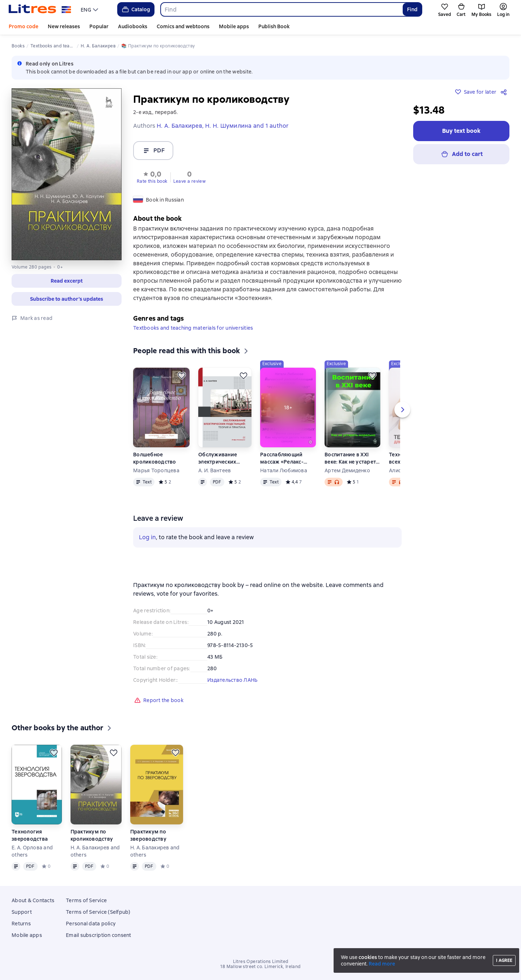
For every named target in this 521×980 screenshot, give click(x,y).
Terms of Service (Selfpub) (98, 912)
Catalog (135, 9)
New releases (64, 26)
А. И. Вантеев (215, 470)
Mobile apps (234, 26)
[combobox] (281, 9)
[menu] (90, 9)
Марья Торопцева (156, 470)
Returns (21, 924)
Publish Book (274, 26)
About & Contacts (33, 900)
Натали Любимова (284, 470)
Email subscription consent (99, 935)
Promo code (24, 26)
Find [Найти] (412, 9)
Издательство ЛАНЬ (232, 680)
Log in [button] (147, 537)
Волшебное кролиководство (155, 458)
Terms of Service (86, 900)
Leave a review (190, 181)
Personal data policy (91, 924)
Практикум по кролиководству (92, 835)
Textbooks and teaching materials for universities (193, 328)
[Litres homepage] (40, 9)
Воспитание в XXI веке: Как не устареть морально (351, 458)
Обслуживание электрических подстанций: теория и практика (224, 458)
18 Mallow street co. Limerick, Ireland (260, 967)
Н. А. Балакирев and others (95, 851)
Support (22, 912)
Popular (99, 26)
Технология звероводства (30, 835)
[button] (152, 177)
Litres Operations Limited (261, 962)
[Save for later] (182, 376)
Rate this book (152, 181)
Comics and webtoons (183, 26)
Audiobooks (133, 26)
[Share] (505, 92)
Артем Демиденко (347, 470)
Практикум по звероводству (148, 835)
